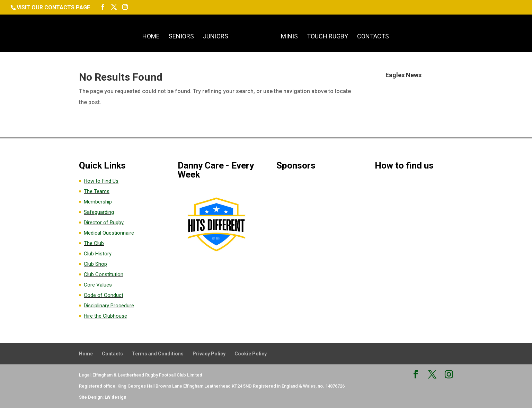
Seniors (181, 37)
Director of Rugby (104, 223)
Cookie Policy (251, 354)
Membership (98, 202)
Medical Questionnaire (109, 233)
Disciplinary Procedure (109, 306)
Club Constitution (104, 274)
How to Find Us (101, 181)
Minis (289, 37)
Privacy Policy (209, 354)
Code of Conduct (104, 295)
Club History (98, 254)
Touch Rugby (327, 37)
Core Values (98, 285)
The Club (94, 243)
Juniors (216, 37)
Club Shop (95, 264)
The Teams (97, 191)
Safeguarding (99, 212)
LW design (116, 397)
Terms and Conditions (158, 354)
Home (151, 37)
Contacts (373, 37)
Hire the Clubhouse (105, 316)
